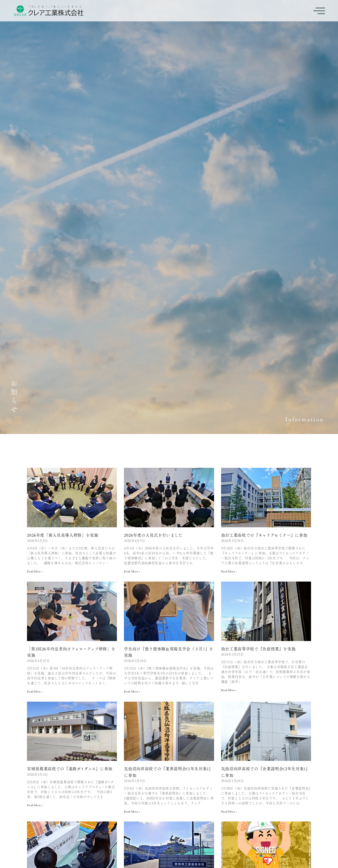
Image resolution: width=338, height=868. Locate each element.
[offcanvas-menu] (319, 11)
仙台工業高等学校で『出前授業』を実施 (258, 649)
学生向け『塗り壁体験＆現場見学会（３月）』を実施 (169, 652)
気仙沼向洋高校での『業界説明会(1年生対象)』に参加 (168, 772)
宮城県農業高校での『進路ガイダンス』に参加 (70, 769)
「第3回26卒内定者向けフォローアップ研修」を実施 (71, 652)
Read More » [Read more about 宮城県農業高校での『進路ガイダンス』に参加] (35, 805)
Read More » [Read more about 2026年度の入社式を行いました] (132, 571)
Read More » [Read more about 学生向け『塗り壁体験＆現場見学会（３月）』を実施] (132, 691)
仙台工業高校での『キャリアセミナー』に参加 (264, 535)
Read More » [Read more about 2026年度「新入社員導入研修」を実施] (35, 571)
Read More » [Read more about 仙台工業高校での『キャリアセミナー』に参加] (229, 571)
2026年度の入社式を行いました (153, 535)
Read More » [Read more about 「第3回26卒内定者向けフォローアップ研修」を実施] (35, 691)
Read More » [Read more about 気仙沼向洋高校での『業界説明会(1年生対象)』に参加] (132, 811)
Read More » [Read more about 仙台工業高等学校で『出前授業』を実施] (229, 690)
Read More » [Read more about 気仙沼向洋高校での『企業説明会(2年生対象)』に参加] (229, 811)
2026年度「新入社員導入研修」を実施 (63, 535)
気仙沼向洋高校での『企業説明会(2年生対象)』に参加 (265, 772)
